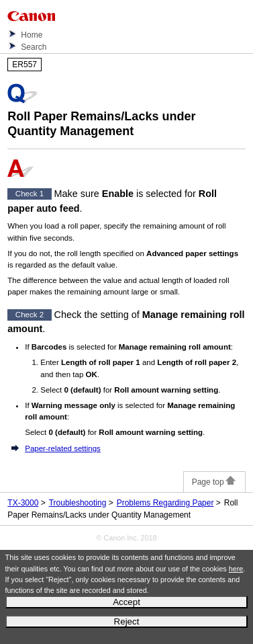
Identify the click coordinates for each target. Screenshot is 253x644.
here (236, 569)
